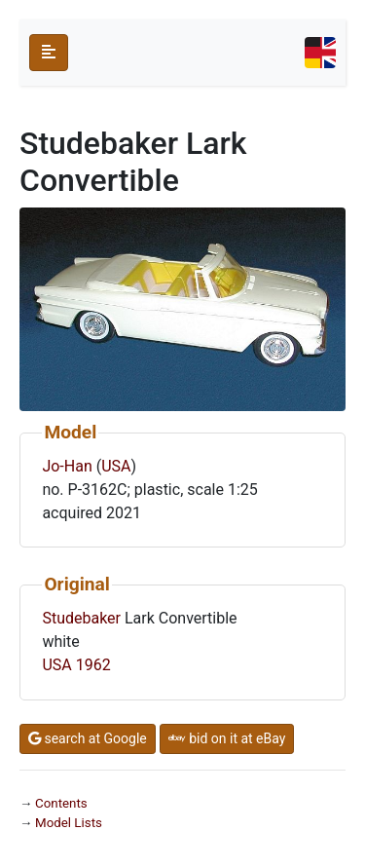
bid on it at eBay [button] (227, 738)
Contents (61, 803)
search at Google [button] (88, 738)
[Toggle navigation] (320, 53)
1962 (93, 665)
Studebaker (81, 618)
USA (116, 466)
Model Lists (69, 823)
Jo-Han (67, 466)
